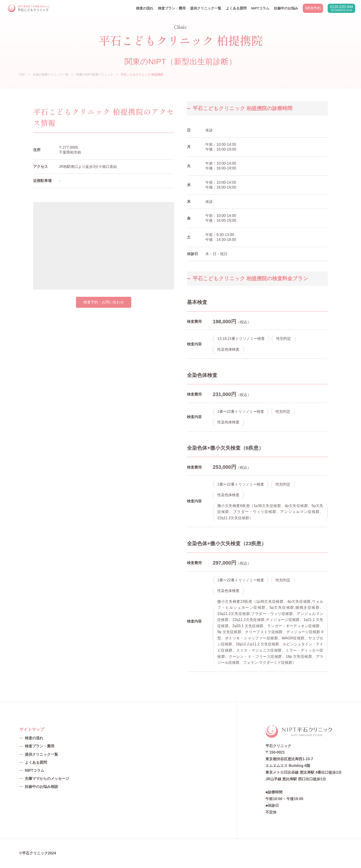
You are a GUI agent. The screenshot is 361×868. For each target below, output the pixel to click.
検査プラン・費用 (172, 8)
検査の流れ (145, 8)
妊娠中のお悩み (286, 8)
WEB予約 (313, 8)
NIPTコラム (260, 8)
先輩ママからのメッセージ (47, 779)
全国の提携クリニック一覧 (51, 74)
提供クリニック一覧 (206, 8)
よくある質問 (236, 8)
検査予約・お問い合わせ (104, 302)
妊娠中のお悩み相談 (41, 787)
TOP (22, 74)
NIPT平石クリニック (29, 8)
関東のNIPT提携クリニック (95, 74)
